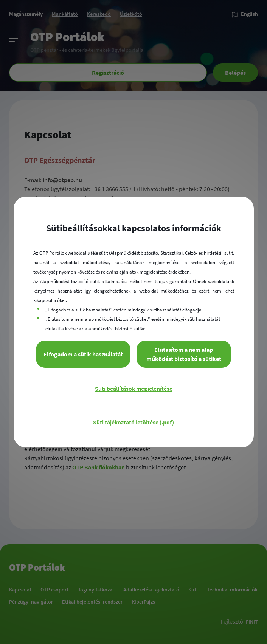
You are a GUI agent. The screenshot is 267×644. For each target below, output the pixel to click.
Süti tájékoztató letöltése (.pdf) (133, 422)
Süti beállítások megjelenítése (134, 389)
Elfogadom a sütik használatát (83, 354)
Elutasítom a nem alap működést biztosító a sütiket (184, 354)
